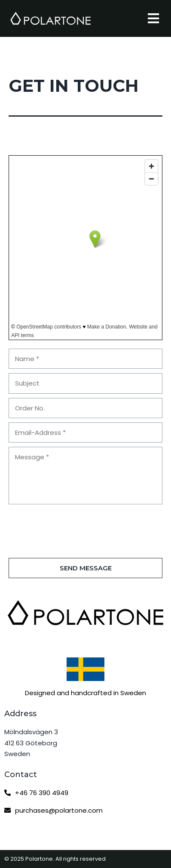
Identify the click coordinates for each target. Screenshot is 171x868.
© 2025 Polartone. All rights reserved (55, 859)
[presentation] (74, 528)
